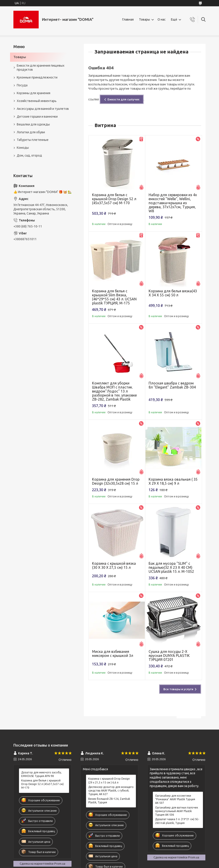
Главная (128, 19)
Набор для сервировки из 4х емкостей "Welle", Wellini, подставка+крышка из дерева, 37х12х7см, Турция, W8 (173, 203)
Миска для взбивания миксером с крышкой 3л (113, 654)
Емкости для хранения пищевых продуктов (41, 68)
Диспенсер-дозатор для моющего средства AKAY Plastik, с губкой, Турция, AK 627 (111, 791)
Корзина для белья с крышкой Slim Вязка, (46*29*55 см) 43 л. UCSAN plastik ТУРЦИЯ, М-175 (114, 297)
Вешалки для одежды (33, 124)
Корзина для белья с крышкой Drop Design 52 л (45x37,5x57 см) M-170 (114, 199)
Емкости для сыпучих (123, 99)
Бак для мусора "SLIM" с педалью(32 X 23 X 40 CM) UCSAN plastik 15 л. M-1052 (171, 567)
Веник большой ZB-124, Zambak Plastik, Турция (109, 801)
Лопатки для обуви (31, 132)
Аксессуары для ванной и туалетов (43, 109)
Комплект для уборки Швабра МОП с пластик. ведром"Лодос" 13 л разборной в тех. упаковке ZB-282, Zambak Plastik (114, 391)
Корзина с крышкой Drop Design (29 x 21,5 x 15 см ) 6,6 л (109, 780)
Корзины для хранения (34, 93)
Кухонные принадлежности (37, 77)
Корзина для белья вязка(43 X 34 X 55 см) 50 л (173, 293)
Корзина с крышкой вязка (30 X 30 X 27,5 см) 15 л (114, 565)
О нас (162, 19)
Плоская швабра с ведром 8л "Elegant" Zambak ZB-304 (172, 385)
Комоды (23, 148)
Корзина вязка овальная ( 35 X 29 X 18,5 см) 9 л (173, 481)
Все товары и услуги (178, 689)
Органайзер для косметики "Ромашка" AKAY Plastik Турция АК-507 (175, 799)
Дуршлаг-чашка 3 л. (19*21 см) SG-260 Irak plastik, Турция (177, 821)
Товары (144, 19)
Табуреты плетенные (33, 140)
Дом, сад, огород (29, 155)
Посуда (22, 85)
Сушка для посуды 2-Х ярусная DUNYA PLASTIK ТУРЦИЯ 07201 (169, 656)
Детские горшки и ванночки (37, 117)
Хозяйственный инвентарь (37, 101)
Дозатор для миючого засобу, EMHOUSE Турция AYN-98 (41, 774)
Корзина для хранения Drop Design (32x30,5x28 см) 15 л (116, 481)
